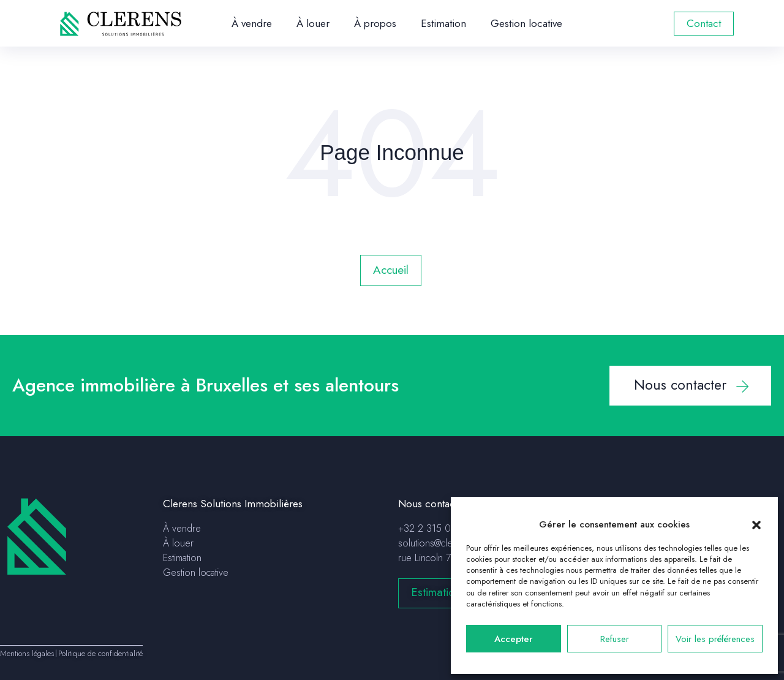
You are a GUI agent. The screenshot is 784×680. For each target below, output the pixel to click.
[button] (756, 524)
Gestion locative (526, 23)
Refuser (615, 639)
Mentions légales (27, 653)
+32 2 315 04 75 (434, 528)
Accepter (514, 639)
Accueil (391, 270)
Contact (704, 23)
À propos (375, 23)
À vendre (252, 23)
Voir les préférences (715, 639)
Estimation (443, 23)
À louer (313, 23)
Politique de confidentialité (100, 653)
